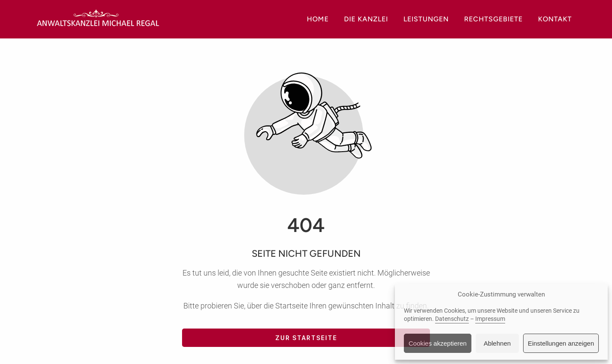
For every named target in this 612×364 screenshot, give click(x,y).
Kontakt (555, 19)
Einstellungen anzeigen (561, 343)
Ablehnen (497, 343)
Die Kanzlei (366, 19)
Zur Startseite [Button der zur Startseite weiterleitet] (306, 338)
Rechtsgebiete (493, 19)
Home (318, 19)
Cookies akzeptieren (438, 343)
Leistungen (426, 19)
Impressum (490, 319)
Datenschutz (452, 319)
